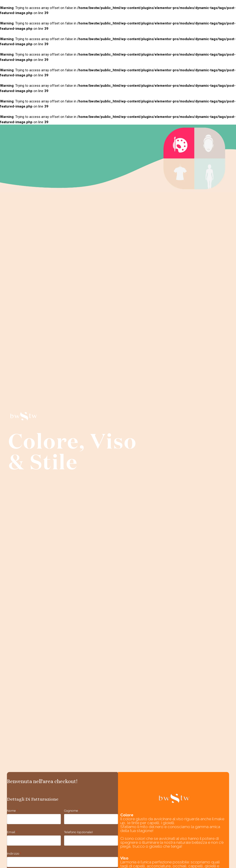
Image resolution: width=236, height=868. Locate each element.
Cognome (72, 811)
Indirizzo (14, 854)
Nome (12, 811)
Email (12, 832)
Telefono (78, 832)
